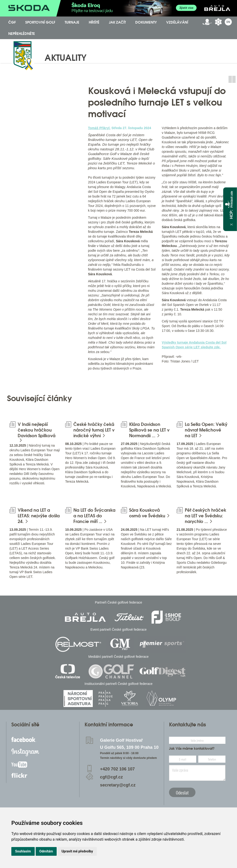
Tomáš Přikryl (99, 128)
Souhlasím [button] (23, 851)
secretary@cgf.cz (118, 785)
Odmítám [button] (46, 851)
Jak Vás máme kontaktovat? (192, 749)
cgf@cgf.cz (112, 777)
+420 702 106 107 (117, 769)
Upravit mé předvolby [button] (77, 851)
